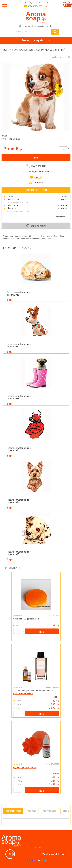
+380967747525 (36, 6)
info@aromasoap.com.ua (38, 3)
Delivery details (62, 217)
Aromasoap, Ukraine (11, 139)
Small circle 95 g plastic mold (26, 619)
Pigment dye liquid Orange (25, 767)
